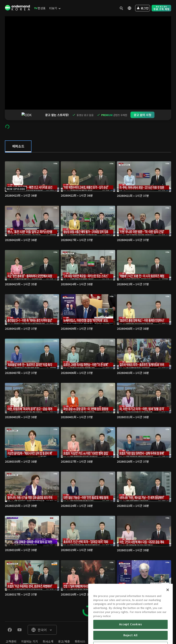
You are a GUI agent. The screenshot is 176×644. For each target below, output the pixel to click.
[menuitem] (39, 8)
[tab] (18, 136)
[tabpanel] (88, 376)
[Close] (168, 606)
